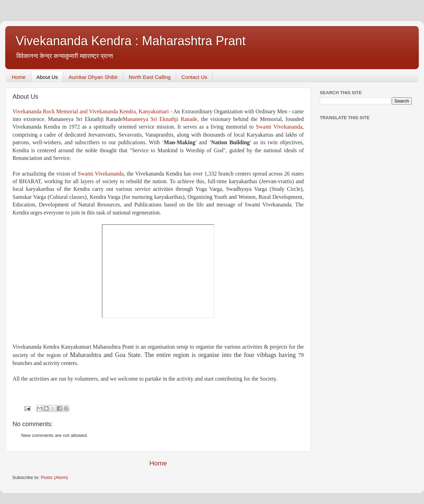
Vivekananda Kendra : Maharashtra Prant (131, 41)
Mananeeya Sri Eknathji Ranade (160, 119)
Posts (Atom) (55, 477)
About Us (47, 77)
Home (19, 77)
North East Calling (150, 77)
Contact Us (194, 77)
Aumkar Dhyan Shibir (93, 77)
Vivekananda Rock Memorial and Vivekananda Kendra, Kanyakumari (91, 111)
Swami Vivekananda (279, 127)
